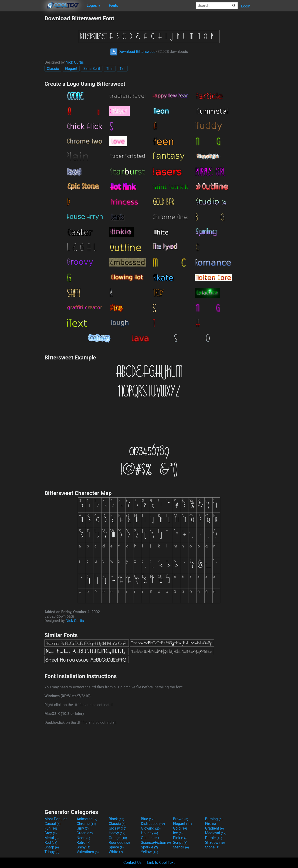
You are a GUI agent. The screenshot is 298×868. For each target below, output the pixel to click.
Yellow (149, 852)
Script (180, 842)
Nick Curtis (75, 62)
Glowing (151, 828)
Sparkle (149, 847)
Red (51, 842)
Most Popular (56, 819)
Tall (122, 69)
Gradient (214, 828)
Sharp (52, 847)
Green (85, 833)
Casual (52, 824)
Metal (52, 838)
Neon (83, 838)
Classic (53, 69)
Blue (148, 819)
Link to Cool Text (161, 863)
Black (117, 819)
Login (246, 6)
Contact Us (133, 863)
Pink (180, 838)
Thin (110, 69)
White (116, 852)
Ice (178, 833)
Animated (87, 819)
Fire (211, 824)
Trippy (52, 852)
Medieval (216, 833)
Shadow (215, 842)
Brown (181, 819)
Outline (150, 838)
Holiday (149, 833)
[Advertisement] (22, 85)
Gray (51, 833)
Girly (83, 828)
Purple (214, 838)
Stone (212, 847)
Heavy (117, 833)
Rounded (119, 842)
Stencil (181, 847)
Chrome (86, 824)
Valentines (88, 852)
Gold (180, 828)
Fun (51, 828)
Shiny (83, 847)
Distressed (153, 824)
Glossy (118, 828)
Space (116, 847)
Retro (83, 842)
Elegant (71, 69)
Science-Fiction (156, 842)
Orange (118, 838)
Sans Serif (92, 69)
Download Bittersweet (132, 52)
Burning (214, 819)
